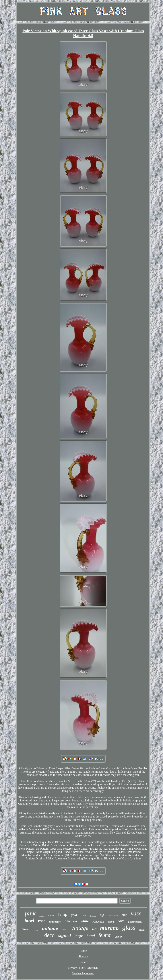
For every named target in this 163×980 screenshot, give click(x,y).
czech (83, 915)
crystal (36, 930)
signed (64, 935)
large (79, 936)
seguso (42, 916)
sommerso (113, 915)
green (142, 930)
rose (42, 921)
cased (111, 922)
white (85, 921)
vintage (80, 928)
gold (74, 915)
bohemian (98, 922)
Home (83, 951)
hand (91, 936)
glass (129, 928)
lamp (63, 914)
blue (124, 915)
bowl (29, 920)
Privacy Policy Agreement (83, 968)
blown (26, 929)
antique (50, 928)
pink (30, 913)
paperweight (135, 922)
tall (94, 929)
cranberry (55, 922)
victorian (93, 916)
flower (119, 937)
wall (65, 929)
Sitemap (83, 956)
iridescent (71, 921)
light (103, 915)
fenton (105, 935)
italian (51, 915)
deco (50, 935)
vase (136, 913)
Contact (83, 962)
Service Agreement (83, 973)
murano (109, 928)
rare (121, 921)
